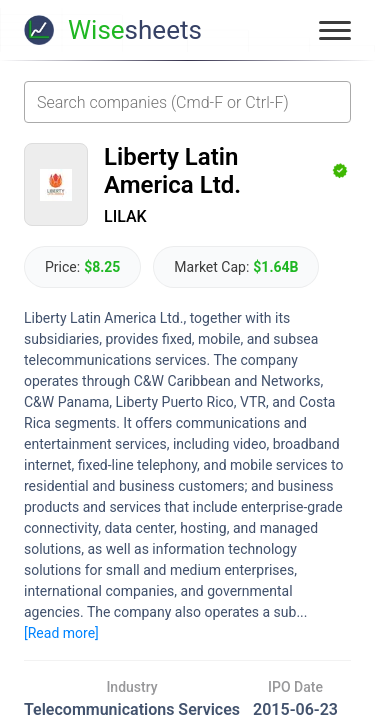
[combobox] (187, 102)
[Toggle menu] (335, 30)
